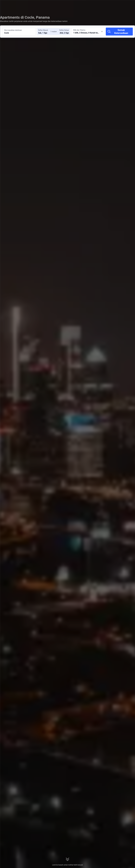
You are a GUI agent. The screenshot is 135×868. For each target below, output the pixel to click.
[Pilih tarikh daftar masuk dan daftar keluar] (45, 32)
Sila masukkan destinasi (13, 30)
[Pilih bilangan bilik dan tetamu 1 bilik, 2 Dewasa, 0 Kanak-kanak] (88, 32)
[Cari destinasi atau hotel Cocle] (19, 32)
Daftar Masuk (43, 30)
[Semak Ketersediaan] (119, 32)
